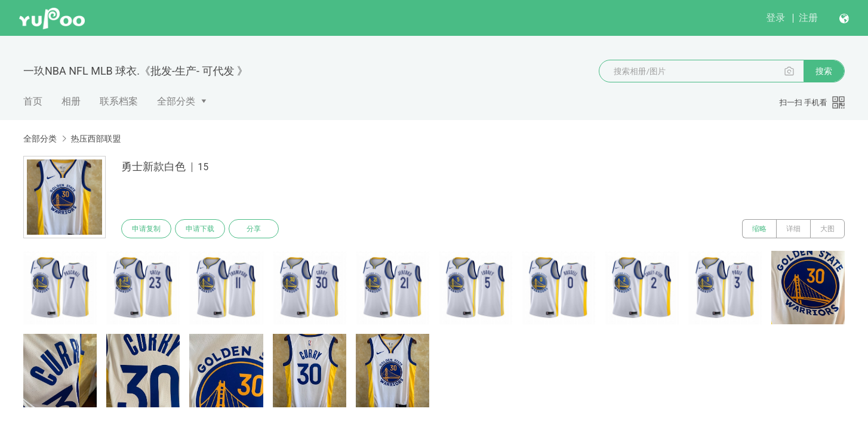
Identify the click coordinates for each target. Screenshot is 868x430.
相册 (71, 101)
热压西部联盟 (96, 139)
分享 (254, 229)
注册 (808, 18)
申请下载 (200, 229)
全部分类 (176, 101)
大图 (827, 229)
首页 (33, 101)
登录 (775, 18)
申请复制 (146, 229)
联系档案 (119, 101)
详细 (793, 229)
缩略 (759, 229)
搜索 (824, 71)
